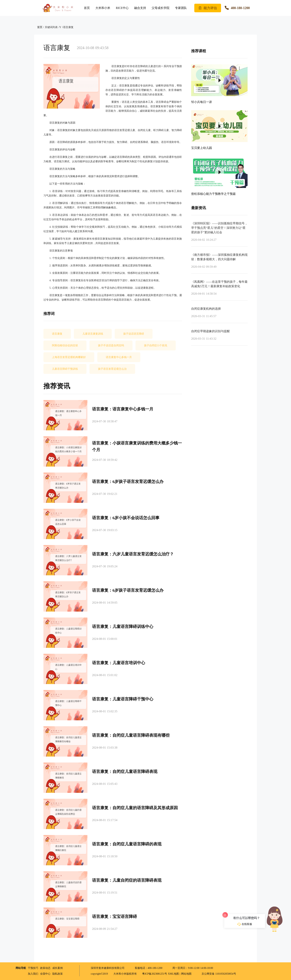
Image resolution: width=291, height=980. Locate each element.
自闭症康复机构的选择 (206, 309)
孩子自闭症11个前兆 (156, 345)
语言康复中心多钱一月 (119, 357)
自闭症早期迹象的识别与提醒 (210, 331)
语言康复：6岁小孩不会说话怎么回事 (126, 518)
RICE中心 (122, 8)
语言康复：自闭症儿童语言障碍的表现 (127, 844)
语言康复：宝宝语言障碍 (115, 917)
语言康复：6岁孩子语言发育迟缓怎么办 (128, 482)
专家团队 (181, 8)
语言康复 (68, 27)
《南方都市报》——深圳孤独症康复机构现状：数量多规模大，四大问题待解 (219, 257)
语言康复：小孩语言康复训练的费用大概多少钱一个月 (137, 446)
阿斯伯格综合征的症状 (65, 345)
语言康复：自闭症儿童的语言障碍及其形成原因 (135, 808)
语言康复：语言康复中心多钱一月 (123, 409)
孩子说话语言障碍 (134, 334)
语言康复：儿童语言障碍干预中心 (123, 699)
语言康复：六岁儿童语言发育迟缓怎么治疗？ (133, 554)
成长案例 (58, 968)
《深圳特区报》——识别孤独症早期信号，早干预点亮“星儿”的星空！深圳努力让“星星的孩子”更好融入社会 (219, 228)
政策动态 (45, 968)
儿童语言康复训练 (93, 334)
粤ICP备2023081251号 (155, 974)
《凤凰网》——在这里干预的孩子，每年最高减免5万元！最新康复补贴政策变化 (219, 284)
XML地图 (173, 974)
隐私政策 (58, 974)
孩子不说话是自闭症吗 (111, 345)
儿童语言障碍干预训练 (65, 369)
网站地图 (186, 974)
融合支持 (140, 8)
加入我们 (33, 974)
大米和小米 (103, 8)
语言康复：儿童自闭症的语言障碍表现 (127, 880)
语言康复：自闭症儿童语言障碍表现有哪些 (131, 735)
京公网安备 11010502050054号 (216, 974)
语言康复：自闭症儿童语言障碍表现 (125, 772)
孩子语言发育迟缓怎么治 (112, 369)
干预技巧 (33, 968)
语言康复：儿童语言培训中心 (119, 663)
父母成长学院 (161, 8)
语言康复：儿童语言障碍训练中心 (123, 627)
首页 (87, 8)
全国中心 (45, 974)
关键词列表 (51, 27)
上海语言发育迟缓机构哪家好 (69, 357)
